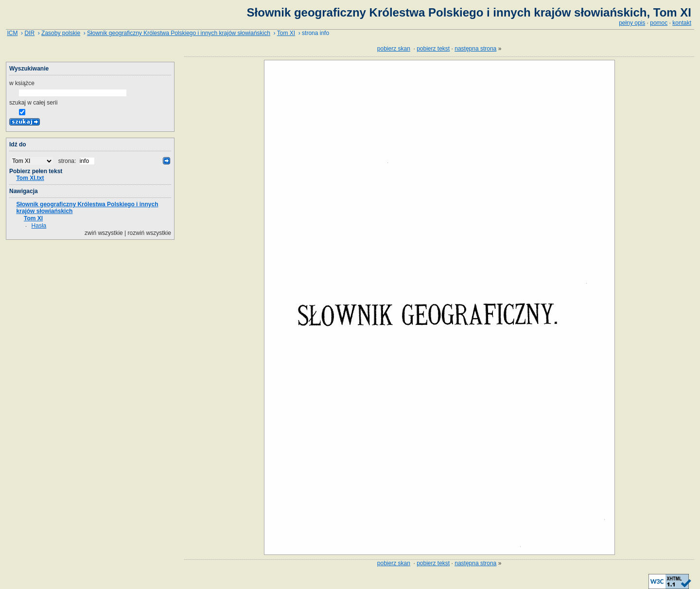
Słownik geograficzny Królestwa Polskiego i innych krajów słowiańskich (179, 33)
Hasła (39, 226)
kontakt (682, 23)
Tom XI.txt (30, 178)
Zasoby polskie (61, 33)
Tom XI (286, 33)
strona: (68, 161)
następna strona (475, 49)
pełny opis (632, 23)
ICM (12, 33)
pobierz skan (394, 49)
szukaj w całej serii (33, 103)
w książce (22, 83)
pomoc (659, 23)
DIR (29, 33)
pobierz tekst (433, 49)
